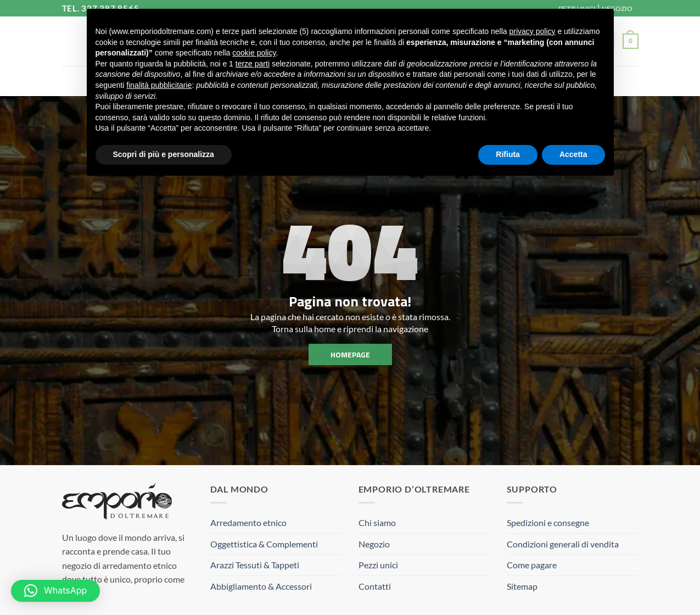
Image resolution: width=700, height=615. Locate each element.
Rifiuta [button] (508, 154)
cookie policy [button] (254, 53)
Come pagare (532, 565)
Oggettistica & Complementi (264, 544)
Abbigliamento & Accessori (261, 586)
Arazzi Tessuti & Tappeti (255, 565)
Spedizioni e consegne (548, 522)
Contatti (375, 586)
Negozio (374, 544)
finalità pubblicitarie (159, 85)
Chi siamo (377, 522)
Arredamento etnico (248, 522)
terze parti (253, 64)
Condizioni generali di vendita (563, 544)
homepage (350, 354)
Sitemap (522, 586)
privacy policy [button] (532, 31)
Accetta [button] (573, 154)
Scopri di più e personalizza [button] (164, 154)
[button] (630, 41)
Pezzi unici (378, 565)
